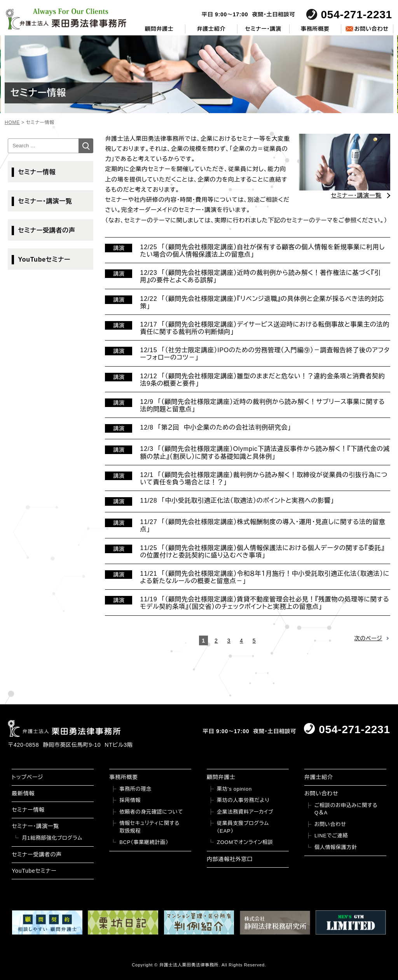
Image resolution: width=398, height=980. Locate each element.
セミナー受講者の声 (46, 230)
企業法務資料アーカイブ (245, 812)
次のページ (368, 638)
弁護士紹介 (211, 29)
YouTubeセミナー (44, 259)
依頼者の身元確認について (151, 812)
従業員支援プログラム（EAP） (243, 827)
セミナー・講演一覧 (45, 201)
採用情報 (130, 800)
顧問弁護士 (159, 29)
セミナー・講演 (263, 29)
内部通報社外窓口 (230, 859)
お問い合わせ (371, 29)
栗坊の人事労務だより (243, 800)
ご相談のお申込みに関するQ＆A (346, 809)
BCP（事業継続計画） (144, 842)
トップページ (27, 777)
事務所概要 (315, 29)
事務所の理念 (135, 789)
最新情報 (23, 793)
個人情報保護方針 (336, 847)
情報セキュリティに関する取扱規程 (149, 827)
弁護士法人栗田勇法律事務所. (190, 965)
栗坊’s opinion (234, 789)
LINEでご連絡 (331, 836)
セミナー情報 (37, 172)
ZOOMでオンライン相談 (245, 842)
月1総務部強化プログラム (52, 838)
